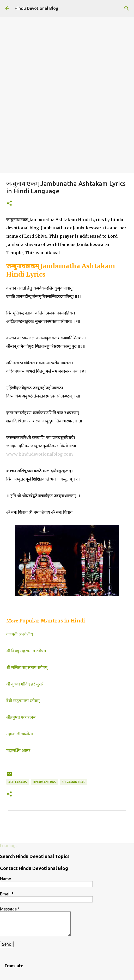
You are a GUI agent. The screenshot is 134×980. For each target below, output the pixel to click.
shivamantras (74, 782)
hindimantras (44, 782)
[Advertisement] (67, 134)
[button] (9, 204)
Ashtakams (18, 782)
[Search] (127, 8)
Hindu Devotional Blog (36, 8)
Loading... (9, 846)
